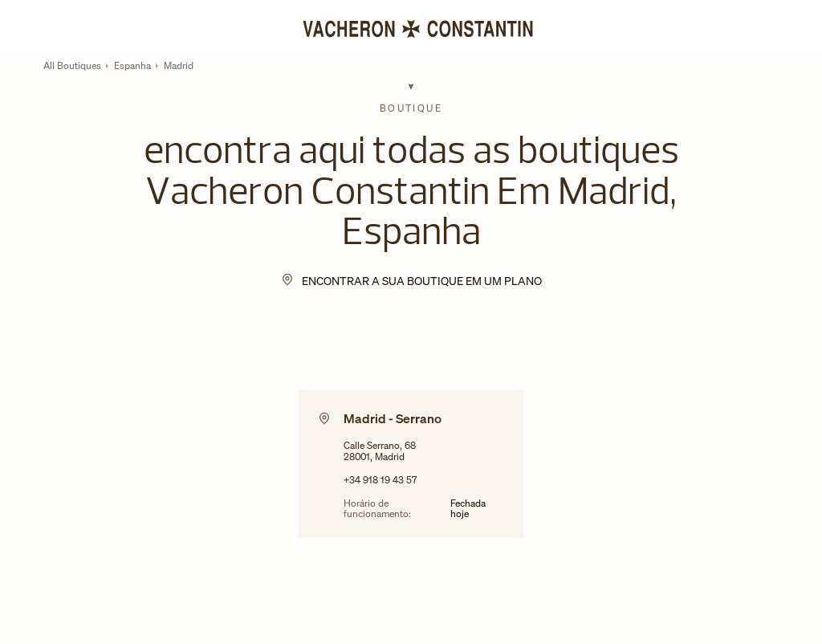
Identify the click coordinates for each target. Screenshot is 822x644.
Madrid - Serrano (393, 418)
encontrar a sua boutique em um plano (422, 281)
